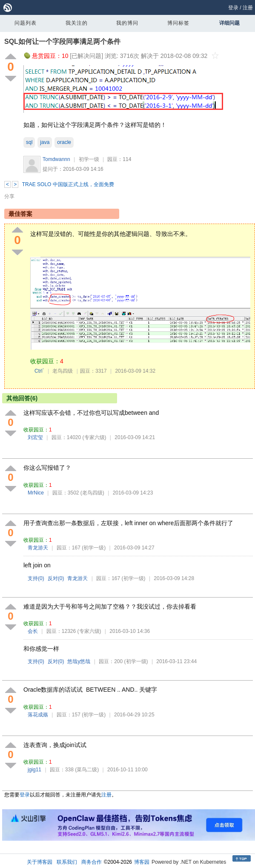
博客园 (142, 862)
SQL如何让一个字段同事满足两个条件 (62, 42)
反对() (56, 578)
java (45, 142)
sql (29, 142)
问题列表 (26, 23)
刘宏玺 (35, 437)
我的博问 (127, 23)
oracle (64, 142)
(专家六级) (95, 437)
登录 (233, 8)
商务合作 (92, 862)
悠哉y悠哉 (79, 661)
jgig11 (34, 770)
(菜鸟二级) (87, 770)
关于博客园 (40, 862)
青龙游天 (38, 548)
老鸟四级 (63, 371)
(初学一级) (94, 548)
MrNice (36, 493)
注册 (248, 8)
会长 (33, 631)
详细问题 (229, 23)
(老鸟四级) (92, 493)
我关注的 (77, 23)
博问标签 (178, 23)
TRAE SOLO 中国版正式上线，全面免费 (68, 184)
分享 (9, 196)
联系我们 (67, 862)
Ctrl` (39, 371)
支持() (36, 578)
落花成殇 (38, 715)
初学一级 (89, 159)
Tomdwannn (56, 159)
